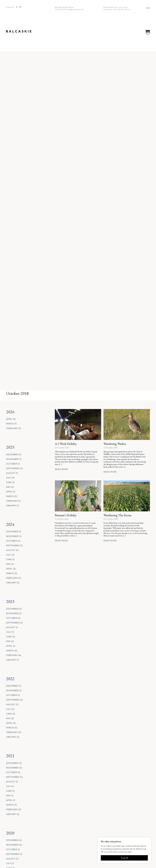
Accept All (124, 858)
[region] (124, 850)
